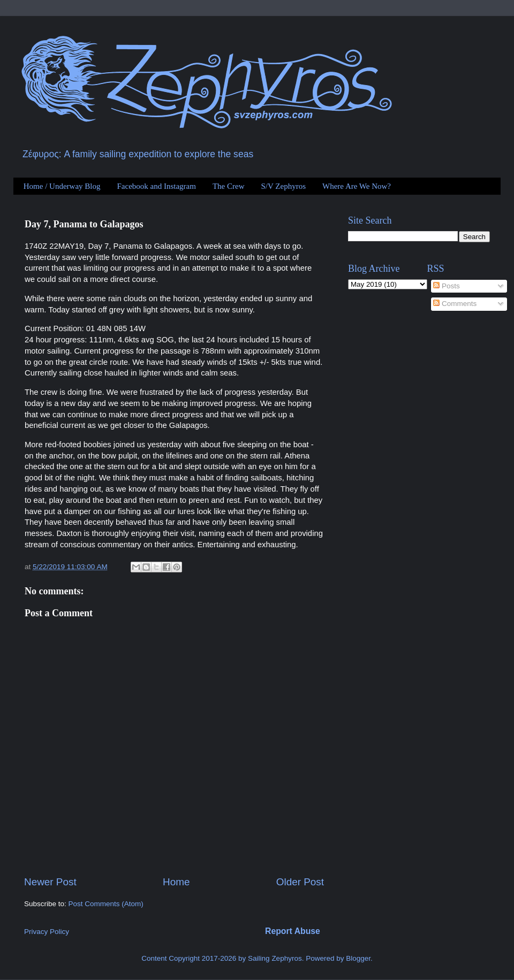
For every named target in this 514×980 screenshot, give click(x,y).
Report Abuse (293, 931)
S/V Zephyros (284, 186)
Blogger (358, 958)
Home (176, 882)
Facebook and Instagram (156, 186)
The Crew (229, 186)
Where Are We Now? (357, 186)
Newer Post (50, 882)
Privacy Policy (47, 932)
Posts (447, 286)
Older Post (300, 882)
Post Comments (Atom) (106, 904)
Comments (455, 304)
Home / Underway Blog (62, 186)
